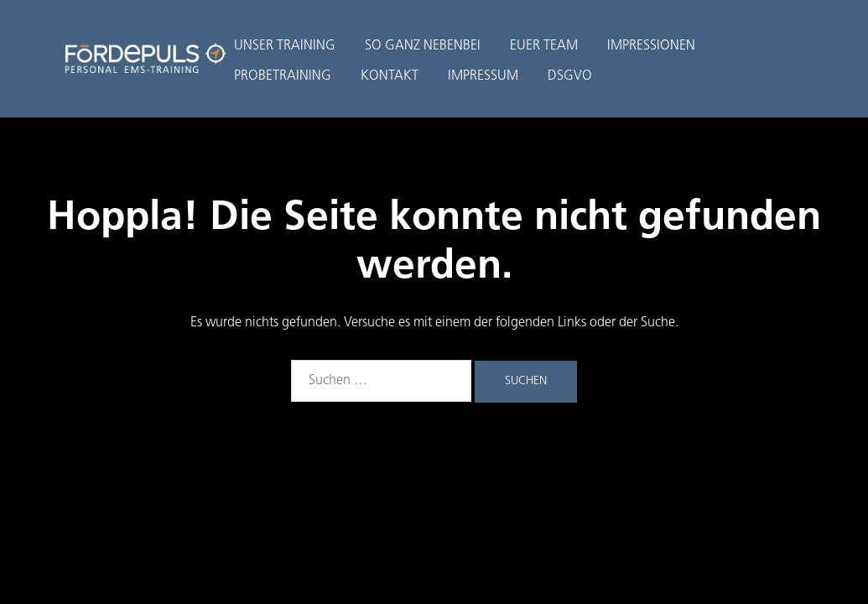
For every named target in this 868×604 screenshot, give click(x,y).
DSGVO (570, 76)
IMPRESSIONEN (651, 46)
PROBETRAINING (283, 76)
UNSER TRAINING (285, 46)
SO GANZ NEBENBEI (423, 46)
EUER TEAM (544, 46)
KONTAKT (390, 76)
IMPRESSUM (483, 76)
